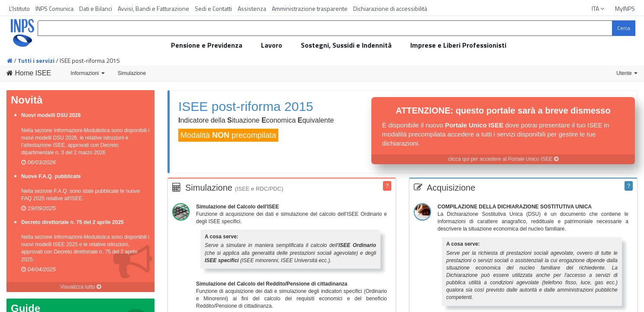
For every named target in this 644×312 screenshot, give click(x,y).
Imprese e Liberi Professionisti (458, 45)
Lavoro (272, 45)
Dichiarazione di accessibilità (390, 8)
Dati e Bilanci (96, 8)
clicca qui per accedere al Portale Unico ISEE (503, 159)
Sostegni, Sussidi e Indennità (346, 45)
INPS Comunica (55, 8)
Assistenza (252, 8)
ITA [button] (599, 8)
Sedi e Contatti (213, 8)
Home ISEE (29, 73)
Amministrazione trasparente (310, 8)
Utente (627, 73)
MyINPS (625, 8)
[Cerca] (624, 28)
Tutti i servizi (36, 60)
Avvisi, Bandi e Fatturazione (153, 8)
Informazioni (88, 73)
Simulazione (132, 73)
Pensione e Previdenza (207, 45)
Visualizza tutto (80, 287)
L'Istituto (19, 8)
